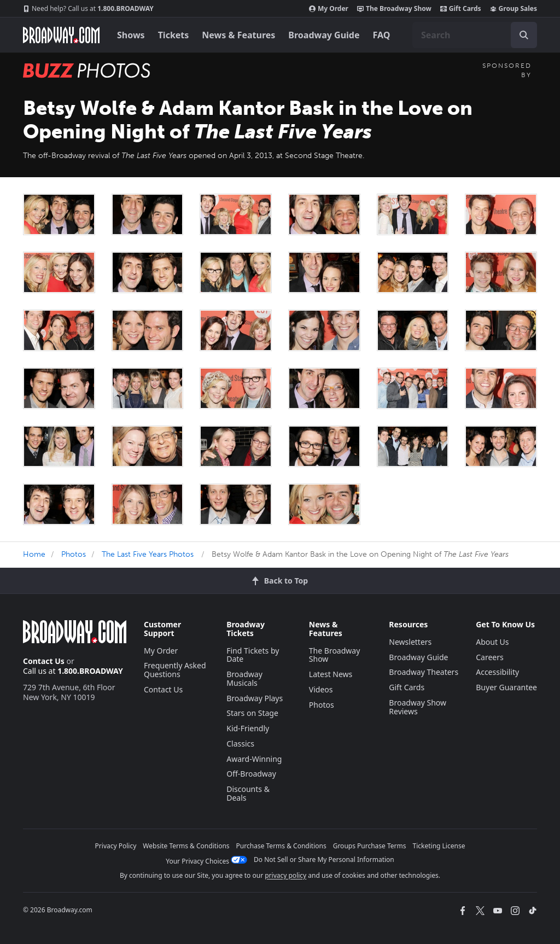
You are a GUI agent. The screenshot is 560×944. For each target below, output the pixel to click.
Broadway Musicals (244, 678)
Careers (489, 657)
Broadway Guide (324, 35)
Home (34, 554)
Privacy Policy (116, 846)
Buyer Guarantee (506, 687)
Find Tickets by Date (253, 655)
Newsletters (410, 642)
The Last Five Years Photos (148, 554)
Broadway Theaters (424, 672)
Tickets (174, 35)
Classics (240, 744)
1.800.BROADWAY (88, 9)
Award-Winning (254, 759)
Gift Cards (461, 9)
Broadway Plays (255, 698)
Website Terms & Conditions (186, 846)
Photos (74, 554)
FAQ (382, 35)
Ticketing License (439, 846)
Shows (131, 35)
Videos (321, 689)
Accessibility (497, 672)
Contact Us (44, 661)
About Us (492, 642)
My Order (329, 9)
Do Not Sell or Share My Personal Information (324, 859)
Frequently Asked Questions (175, 670)
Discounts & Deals (248, 793)
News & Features (238, 35)
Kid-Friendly (248, 728)
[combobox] (475, 35)
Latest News (331, 674)
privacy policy (285, 875)
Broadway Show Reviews (418, 707)
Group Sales (514, 9)
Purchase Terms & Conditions (281, 846)
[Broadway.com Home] (61, 35)
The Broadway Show (394, 9)
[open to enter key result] (524, 35)
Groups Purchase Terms (370, 846)
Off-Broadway (251, 774)
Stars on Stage (252, 713)
